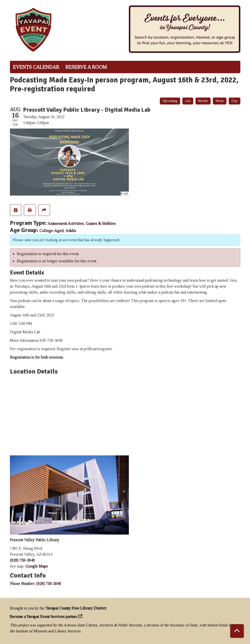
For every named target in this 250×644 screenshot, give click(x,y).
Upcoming (170, 101)
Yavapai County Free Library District (76, 608)
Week (220, 101)
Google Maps (37, 566)
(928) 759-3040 (22, 560)
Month (203, 101)
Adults (71, 231)
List (188, 101)
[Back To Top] (237, 631)
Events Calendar (36, 67)
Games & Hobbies (101, 223)
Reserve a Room (86, 67)
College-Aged (51, 231)
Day (235, 101)
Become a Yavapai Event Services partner (44, 617)
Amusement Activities (66, 223)
